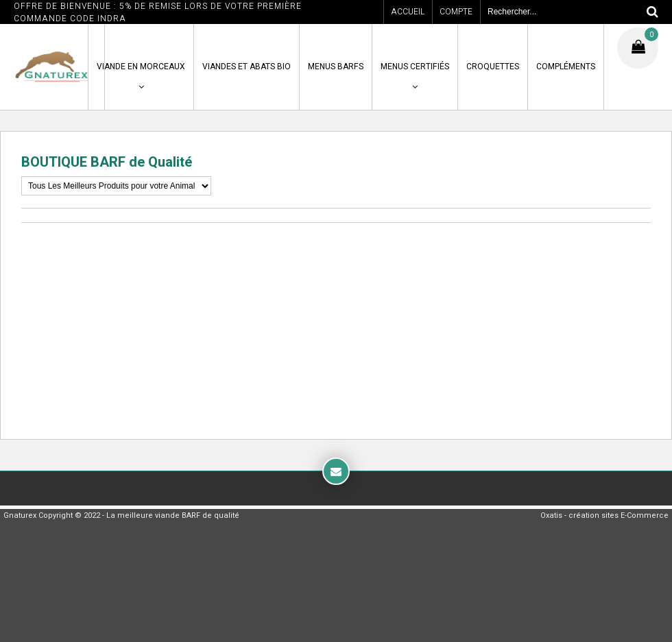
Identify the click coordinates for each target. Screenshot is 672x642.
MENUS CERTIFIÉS (415, 67)
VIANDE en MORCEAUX (141, 67)
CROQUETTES (493, 67)
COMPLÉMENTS (566, 67)
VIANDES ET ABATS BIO (247, 67)
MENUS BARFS (336, 67)
